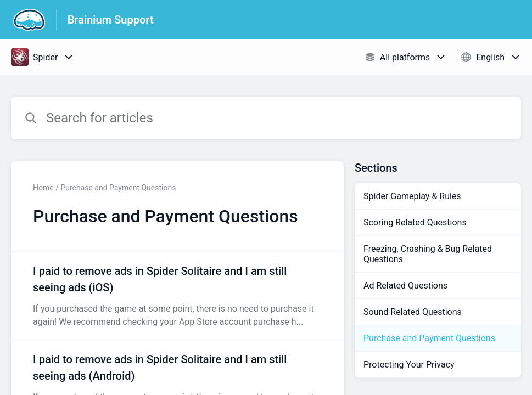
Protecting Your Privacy (409, 365)
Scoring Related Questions (415, 222)
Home (43, 188)
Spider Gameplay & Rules (412, 196)
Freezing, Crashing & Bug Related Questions (428, 254)
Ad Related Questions (405, 286)
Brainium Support (111, 20)
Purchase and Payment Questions (429, 338)
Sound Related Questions (413, 312)
